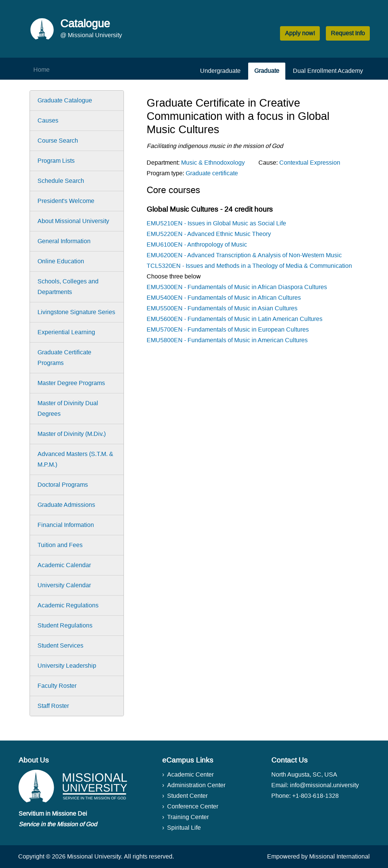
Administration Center (196, 785)
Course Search (58, 141)
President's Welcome (66, 201)
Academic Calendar (64, 565)
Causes (48, 120)
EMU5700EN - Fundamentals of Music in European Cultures (228, 329)
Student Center (187, 796)
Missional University (94, 856)
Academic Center (190, 774)
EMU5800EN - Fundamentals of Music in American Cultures (227, 340)
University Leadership (67, 666)
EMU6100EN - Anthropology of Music (197, 245)
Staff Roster (53, 706)
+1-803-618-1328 (315, 796)
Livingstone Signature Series (76, 312)
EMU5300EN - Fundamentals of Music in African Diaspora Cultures (237, 287)
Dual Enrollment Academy (328, 71)
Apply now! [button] (300, 33)
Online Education (61, 261)
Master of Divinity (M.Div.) (72, 434)
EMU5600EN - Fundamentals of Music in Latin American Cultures (235, 319)
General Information (64, 241)
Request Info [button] (348, 33)
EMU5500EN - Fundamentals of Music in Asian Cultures (222, 308)
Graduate (267, 71)
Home (41, 70)
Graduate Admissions (66, 505)
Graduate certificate (212, 173)
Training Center (188, 817)
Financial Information (66, 525)
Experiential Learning (66, 332)
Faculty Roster (57, 686)
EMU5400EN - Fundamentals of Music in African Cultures (224, 298)
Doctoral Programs (63, 485)
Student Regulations (65, 625)
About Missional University (73, 221)
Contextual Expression (310, 163)
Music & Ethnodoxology (213, 163)
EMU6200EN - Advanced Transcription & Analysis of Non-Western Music (244, 255)
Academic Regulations (68, 605)
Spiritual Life (184, 828)
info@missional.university (324, 785)
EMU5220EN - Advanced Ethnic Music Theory (209, 234)
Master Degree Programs (71, 383)
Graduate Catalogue (65, 100)
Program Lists (56, 161)
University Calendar (64, 585)
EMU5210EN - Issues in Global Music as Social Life (216, 223)
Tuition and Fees (60, 545)
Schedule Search (61, 181)
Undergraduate (220, 71)
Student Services (60, 645)
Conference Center (193, 806)
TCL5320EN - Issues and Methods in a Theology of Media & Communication (249, 266)
